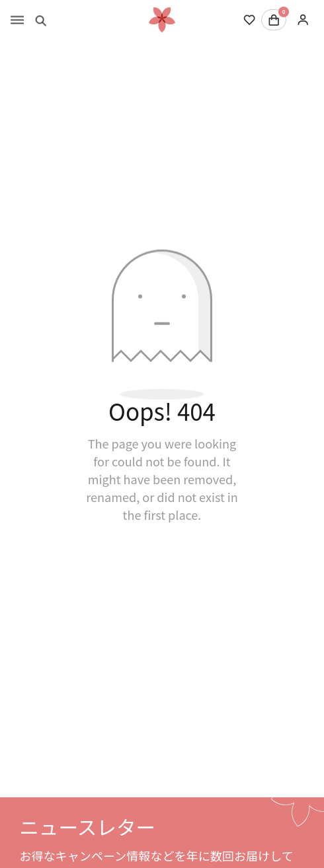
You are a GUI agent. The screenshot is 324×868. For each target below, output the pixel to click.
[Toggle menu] (17, 20)
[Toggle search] (41, 20)
